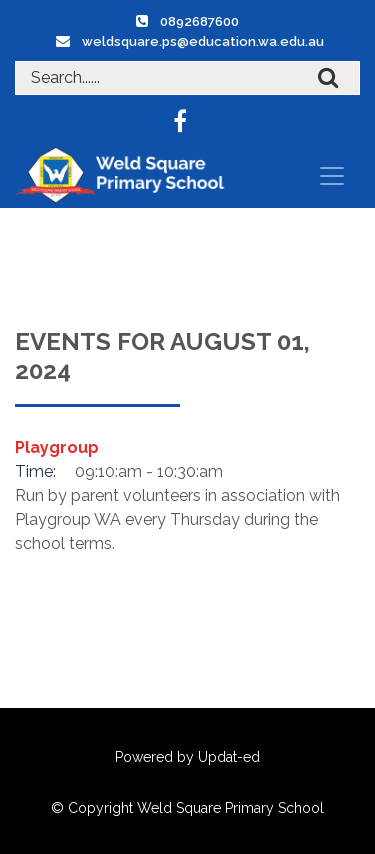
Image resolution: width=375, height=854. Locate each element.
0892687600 (199, 21)
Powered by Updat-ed (187, 757)
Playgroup (57, 447)
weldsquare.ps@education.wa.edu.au (203, 41)
